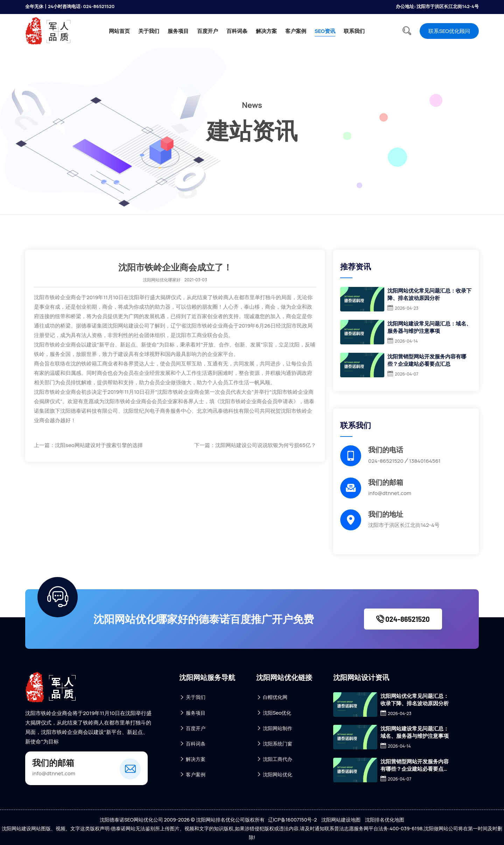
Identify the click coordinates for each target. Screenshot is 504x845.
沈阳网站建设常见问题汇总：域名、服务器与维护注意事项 (429, 327)
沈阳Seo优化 (274, 713)
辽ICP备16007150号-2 (293, 820)
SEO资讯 (325, 31)
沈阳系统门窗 (274, 744)
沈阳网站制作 (274, 728)
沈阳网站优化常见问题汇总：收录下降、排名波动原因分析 (429, 294)
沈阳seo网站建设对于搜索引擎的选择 (99, 445)
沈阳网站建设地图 (341, 820)
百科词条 (237, 31)
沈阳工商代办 (274, 759)
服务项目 (178, 31)
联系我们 (354, 31)
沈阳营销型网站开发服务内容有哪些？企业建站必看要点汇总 (427, 360)
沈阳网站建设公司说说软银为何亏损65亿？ (266, 445)
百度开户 (208, 31)
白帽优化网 (272, 697)
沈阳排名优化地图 (385, 820)
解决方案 (266, 31)
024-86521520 (403, 619)
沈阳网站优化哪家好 (162, 280)
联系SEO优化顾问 (449, 31)
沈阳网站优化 (274, 774)
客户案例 (296, 31)
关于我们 (149, 31)
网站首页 (119, 31)
